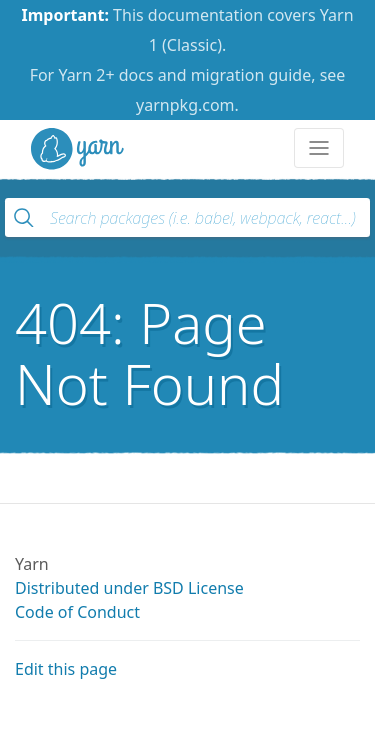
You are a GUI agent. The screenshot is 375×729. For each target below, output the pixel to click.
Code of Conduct (77, 612)
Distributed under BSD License (129, 588)
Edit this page (66, 669)
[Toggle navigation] (319, 148)
